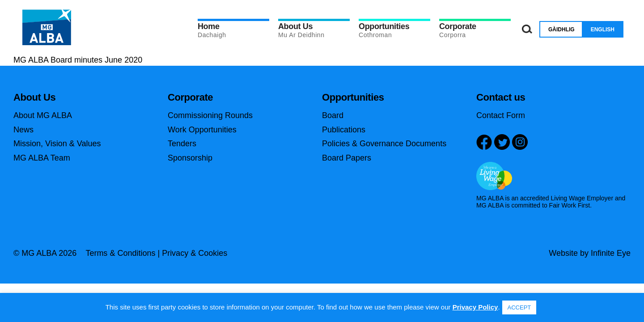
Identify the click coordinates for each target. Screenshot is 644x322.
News (23, 130)
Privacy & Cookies (195, 253)
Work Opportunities (202, 130)
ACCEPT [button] (519, 307)
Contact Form (501, 115)
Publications (344, 130)
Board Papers (347, 158)
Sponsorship (190, 158)
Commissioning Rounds (210, 115)
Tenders (182, 144)
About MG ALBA (43, 115)
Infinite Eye (611, 253)
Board (333, 115)
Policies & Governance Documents (384, 144)
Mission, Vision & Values (57, 144)
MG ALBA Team (42, 158)
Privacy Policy (475, 307)
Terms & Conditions (120, 253)
